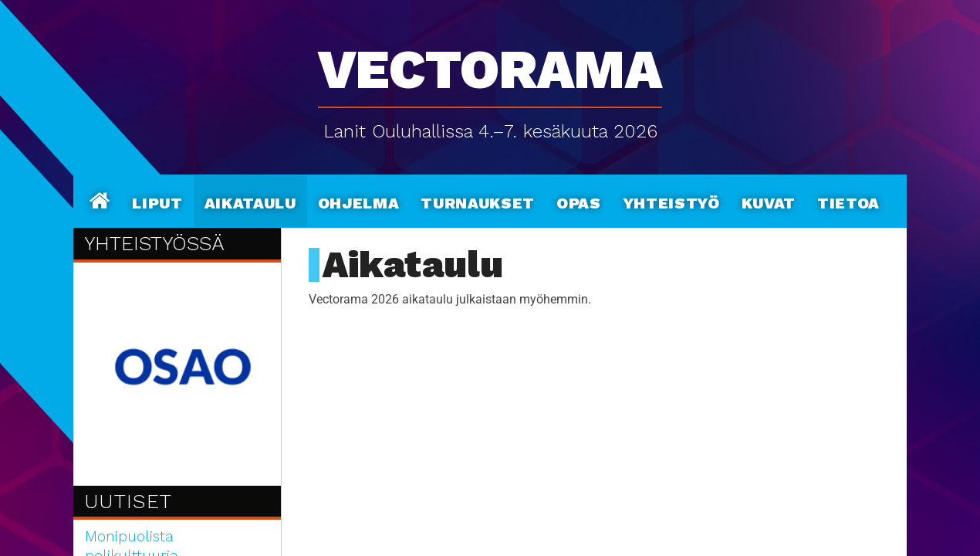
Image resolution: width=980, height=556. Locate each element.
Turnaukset (478, 201)
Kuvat (769, 201)
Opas (579, 201)
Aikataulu (250, 201)
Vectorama (490, 61)
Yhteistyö (671, 201)
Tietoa (848, 201)
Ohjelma (359, 201)
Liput (157, 201)
